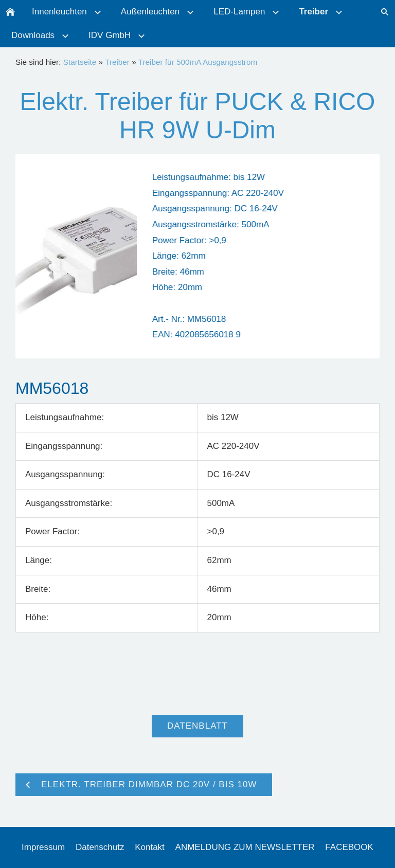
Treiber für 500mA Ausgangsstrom (198, 62)
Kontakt (150, 847)
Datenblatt (197, 726)
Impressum (43, 847)
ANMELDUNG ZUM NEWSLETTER (245, 847)
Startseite (80, 62)
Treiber (117, 62)
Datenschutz (100, 847)
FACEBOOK (349, 847)
